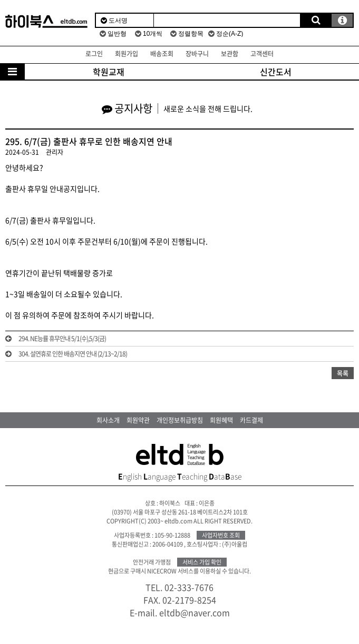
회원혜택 (221, 420)
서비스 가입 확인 (202, 562)
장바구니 (197, 54)
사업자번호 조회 (221, 535)
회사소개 (108, 420)
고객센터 (262, 54)
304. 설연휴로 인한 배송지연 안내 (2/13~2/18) (73, 354)
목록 (343, 373)
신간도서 (276, 72)
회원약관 (138, 420)
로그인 (94, 54)
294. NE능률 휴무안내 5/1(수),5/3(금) (62, 339)
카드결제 (251, 420)
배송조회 (162, 54)
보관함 (230, 54)
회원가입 (127, 54)
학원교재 (109, 72)
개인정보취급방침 (180, 420)
